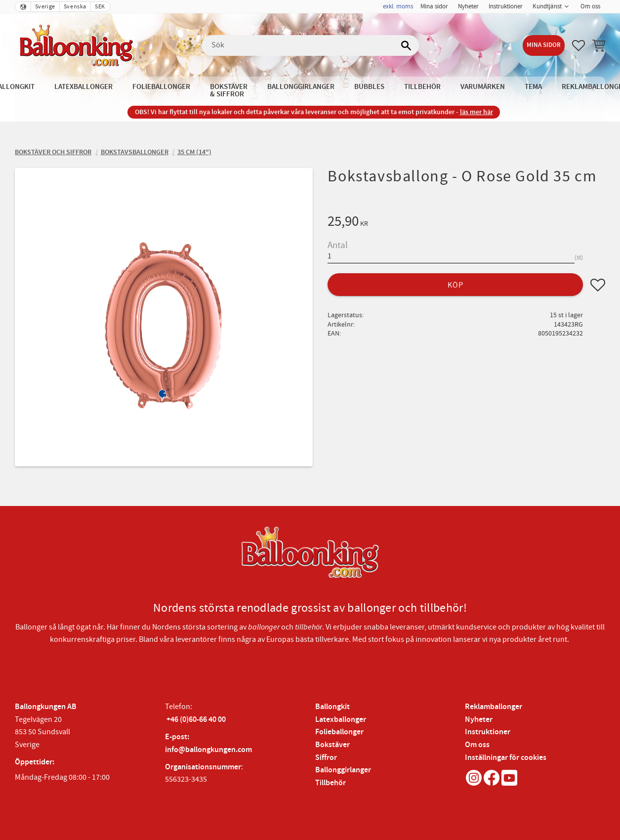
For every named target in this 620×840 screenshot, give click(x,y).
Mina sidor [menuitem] (434, 6)
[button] (579, 45)
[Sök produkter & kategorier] (310, 45)
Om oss (477, 745)
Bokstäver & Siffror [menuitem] (229, 90)
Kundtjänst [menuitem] (547, 6)
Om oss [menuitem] (590, 6)
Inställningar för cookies (506, 758)
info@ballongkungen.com (208, 750)
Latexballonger (341, 720)
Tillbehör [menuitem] (422, 87)
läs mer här (476, 112)
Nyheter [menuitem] (468, 6)
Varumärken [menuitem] (483, 87)
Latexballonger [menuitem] (83, 87)
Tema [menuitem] (533, 87)
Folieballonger (339, 732)
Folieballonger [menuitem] (161, 87)
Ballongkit (332, 707)
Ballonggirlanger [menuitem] (301, 87)
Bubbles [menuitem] (369, 87)
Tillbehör (331, 783)
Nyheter (479, 720)
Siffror (326, 758)
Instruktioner (488, 732)
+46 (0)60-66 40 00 (196, 720)
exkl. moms (398, 6)
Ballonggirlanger (343, 770)
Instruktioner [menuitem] (506, 6)
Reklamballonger (494, 707)
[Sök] (407, 45)
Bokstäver (332, 745)
